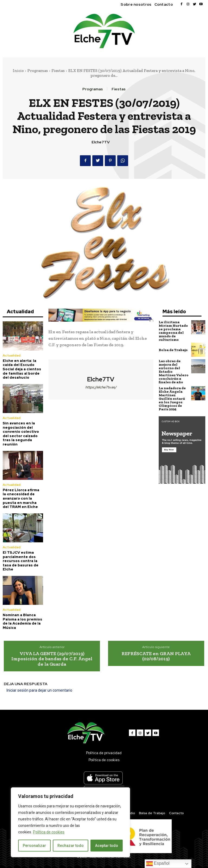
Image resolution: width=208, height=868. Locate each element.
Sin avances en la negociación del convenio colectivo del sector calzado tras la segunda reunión (21, 434)
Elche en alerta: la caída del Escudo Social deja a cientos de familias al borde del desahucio (22, 369)
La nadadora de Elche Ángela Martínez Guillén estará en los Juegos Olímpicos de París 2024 (172, 399)
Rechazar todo (71, 846)
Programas (38, 71)
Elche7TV (101, 142)
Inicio (18, 71)
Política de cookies (49, 832)
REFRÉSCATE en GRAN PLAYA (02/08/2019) (156, 656)
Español (158, 864)
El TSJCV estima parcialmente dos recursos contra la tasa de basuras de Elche (21, 561)
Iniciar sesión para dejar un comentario (39, 690)
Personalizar (34, 846)
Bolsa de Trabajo (173, 350)
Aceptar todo (107, 846)
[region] (70, 822)
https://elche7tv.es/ (101, 387)
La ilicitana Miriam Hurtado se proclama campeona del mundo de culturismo (173, 331)
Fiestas (58, 71)
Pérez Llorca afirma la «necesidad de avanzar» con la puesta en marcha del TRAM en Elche (21, 498)
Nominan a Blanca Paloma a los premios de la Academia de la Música (22, 621)
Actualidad (12, 355)
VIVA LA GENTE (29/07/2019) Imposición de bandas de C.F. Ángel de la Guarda (52, 659)
